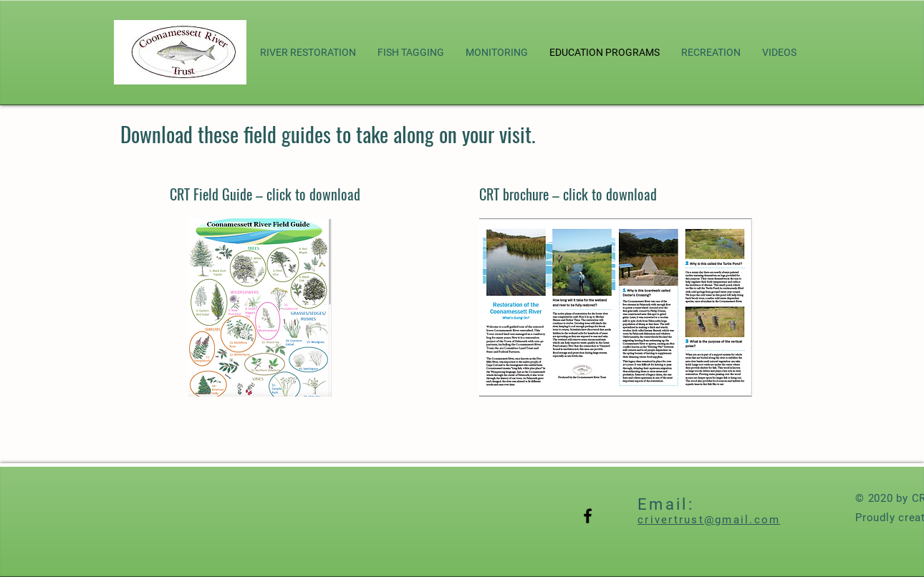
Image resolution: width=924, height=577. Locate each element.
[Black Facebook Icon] (588, 516)
